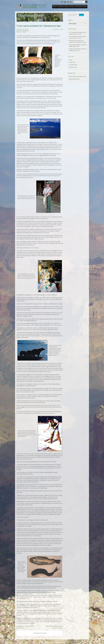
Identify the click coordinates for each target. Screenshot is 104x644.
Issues (67, 6)
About (85, 6)
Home (55, 6)
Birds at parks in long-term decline (26, 626)
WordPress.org (73, 67)
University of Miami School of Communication (54, 642)
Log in (71, 60)
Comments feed (73, 65)
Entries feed (72, 62)
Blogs (72, 6)
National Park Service (74, 79)
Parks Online (79, 6)
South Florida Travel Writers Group (78, 77)
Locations (61, 6)
